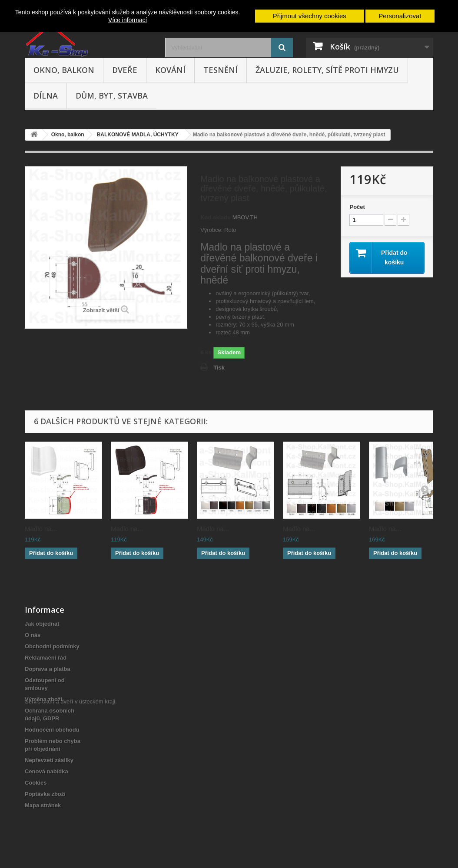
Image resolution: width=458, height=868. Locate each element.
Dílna (46, 96)
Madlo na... (41, 529)
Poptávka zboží (45, 794)
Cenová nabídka (46, 771)
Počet (357, 207)
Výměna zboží (43, 699)
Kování (170, 70)
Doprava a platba (48, 669)
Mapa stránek (43, 805)
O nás (33, 635)
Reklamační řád (46, 658)
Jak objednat (42, 624)
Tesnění (221, 70)
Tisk (219, 368)
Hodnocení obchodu (52, 730)
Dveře (125, 70)
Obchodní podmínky (52, 646)
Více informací (128, 20)
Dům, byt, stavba (112, 96)
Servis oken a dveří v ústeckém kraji (70, 820)
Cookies (36, 783)
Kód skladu (216, 217)
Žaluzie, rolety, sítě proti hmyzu (327, 70)
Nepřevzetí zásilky (49, 760)
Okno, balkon (64, 70)
